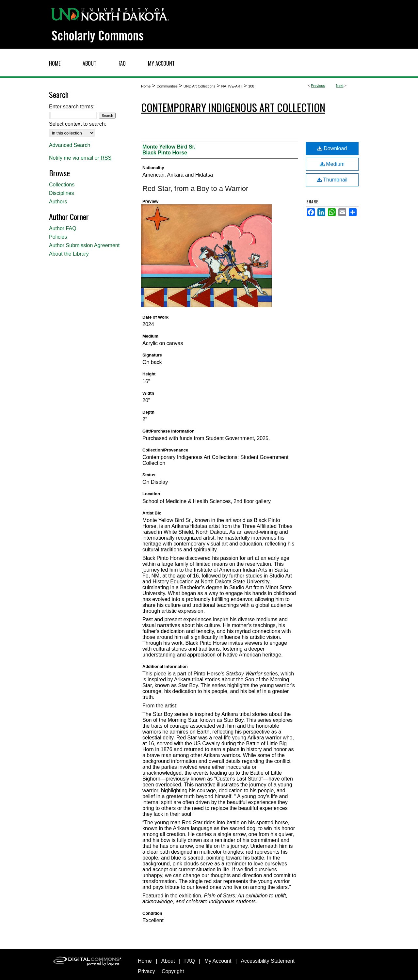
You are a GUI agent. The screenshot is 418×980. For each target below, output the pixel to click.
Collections (62, 185)
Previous (318, 86)
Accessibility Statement (268, 961)
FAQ (190, 961)
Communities (167, 86)
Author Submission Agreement (84, 245)
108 (251, 86)
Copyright (173, 971)
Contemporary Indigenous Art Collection (233, 107)
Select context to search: (78, 124)
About (168, 961)
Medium (332, 164)
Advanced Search (70, 145)
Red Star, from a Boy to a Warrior (195, 189)
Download (332, 148)
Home (146, 86)
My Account (218, 961)
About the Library (69, 254)
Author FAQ (63, 228)
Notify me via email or (80, 158)
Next (340, 86)
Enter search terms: (72, 107)
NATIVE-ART (232, 86)
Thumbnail (332, 180)
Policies (58, 237)
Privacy (146, 971)
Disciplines (61, 193)
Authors (58, 202)
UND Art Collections (199, 86)
